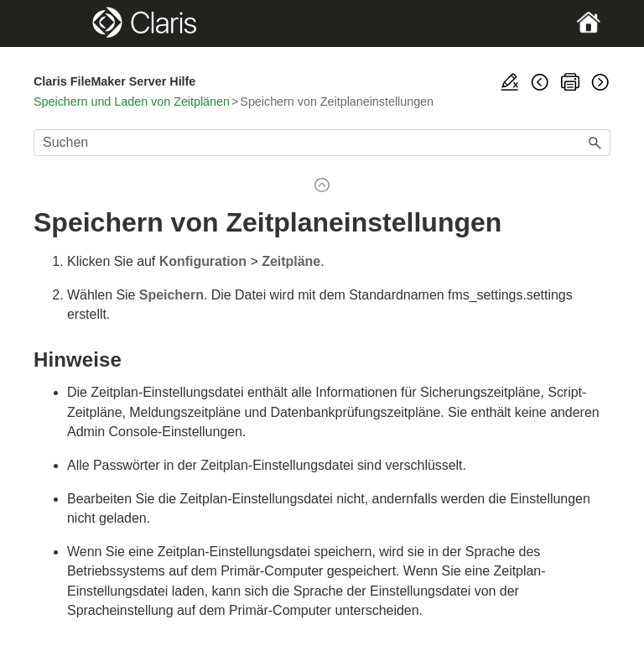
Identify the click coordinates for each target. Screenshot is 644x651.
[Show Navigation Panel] (61, 23)
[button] (595, 143)
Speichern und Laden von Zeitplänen (132, 102)
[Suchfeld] (322, 143)
